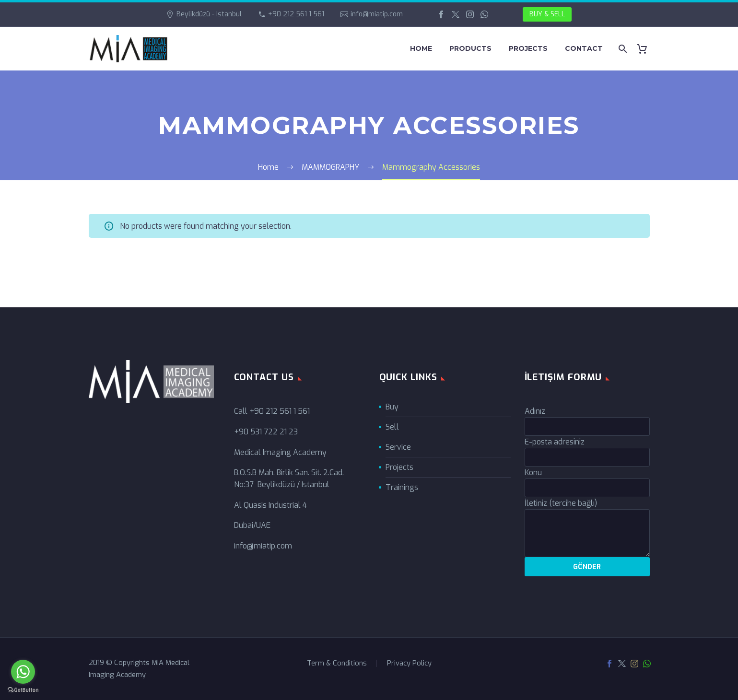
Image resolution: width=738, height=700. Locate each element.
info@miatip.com (377, 14)
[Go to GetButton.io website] (23, 690)
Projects (399, 467)
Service (398, 447)
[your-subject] (587, 488)
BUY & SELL (547, 14)
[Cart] (646, 49)
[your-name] (587, 426)
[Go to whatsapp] (23, 672)
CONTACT (584, 48)
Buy (392, 407)
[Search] (622, 49)
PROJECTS (528, 48)
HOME (421, 48)
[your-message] (587, 533)
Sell (392, 427)
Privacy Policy (409, 663)
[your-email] (587, 457)
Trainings (402, 487)
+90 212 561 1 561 (296, 14)
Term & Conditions (337, 663)
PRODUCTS (470, 48)
